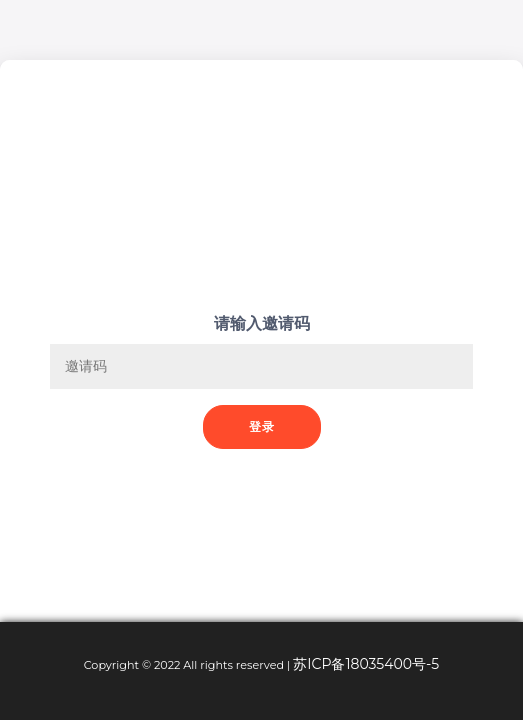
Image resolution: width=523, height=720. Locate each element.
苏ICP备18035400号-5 (366, 664)
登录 (262, 426)
